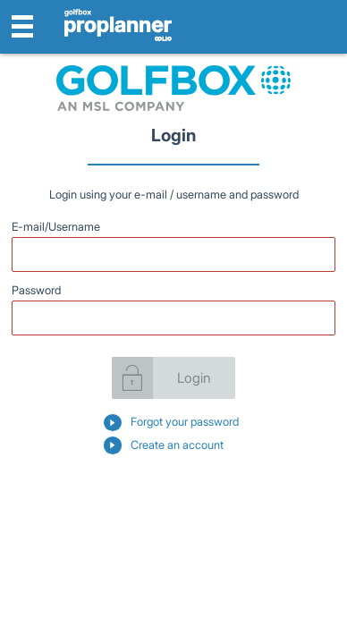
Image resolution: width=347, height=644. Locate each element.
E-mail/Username (56, 227)
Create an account (177, 445)
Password (36, 290)
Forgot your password (185, 422)
